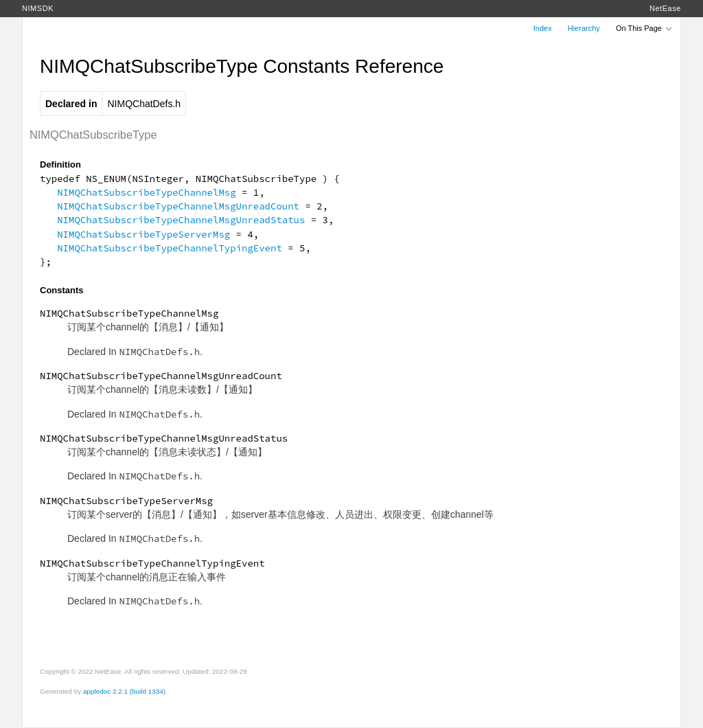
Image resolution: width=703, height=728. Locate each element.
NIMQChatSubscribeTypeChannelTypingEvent (170, 248)
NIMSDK (38, 8)
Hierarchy (584, 28)
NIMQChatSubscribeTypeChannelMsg (146, 192)
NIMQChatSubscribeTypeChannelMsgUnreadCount (178, 206)
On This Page (645, 28)
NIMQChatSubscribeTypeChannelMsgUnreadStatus (181, 220)
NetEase (665, 8)
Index (543, 28)
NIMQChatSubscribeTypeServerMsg (143, 234)
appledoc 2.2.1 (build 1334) (124, 691)
